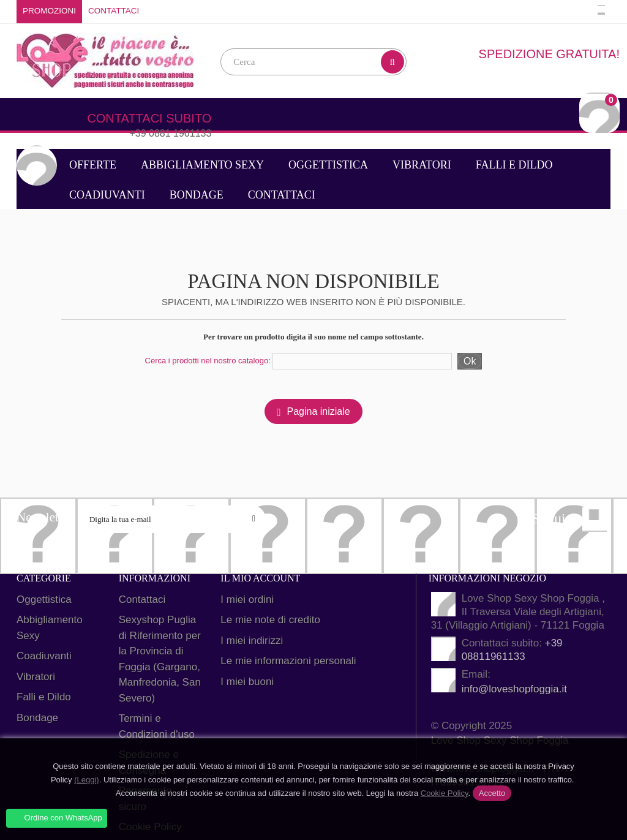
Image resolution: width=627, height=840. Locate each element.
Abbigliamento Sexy (202, 165)
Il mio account (260, 578)
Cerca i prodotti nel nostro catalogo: (208, 361)
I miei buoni (247, 682)
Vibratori (422, 165)
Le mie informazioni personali (288, 661)
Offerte (93, 165)
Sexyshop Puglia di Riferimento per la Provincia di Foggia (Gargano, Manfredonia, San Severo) (160, 659)
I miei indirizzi (252, 641)
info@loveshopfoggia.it (514, 689)
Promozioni (49, 11)
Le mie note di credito (270, 620)
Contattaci (114, 11)
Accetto (492, 793)
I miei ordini (247, 600)
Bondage (197, 195)
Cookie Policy (445, 793)
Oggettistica (328, 165)
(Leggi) (86, 780)
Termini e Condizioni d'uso (157, 726)
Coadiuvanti (107, 195)
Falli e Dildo (514, 165)
